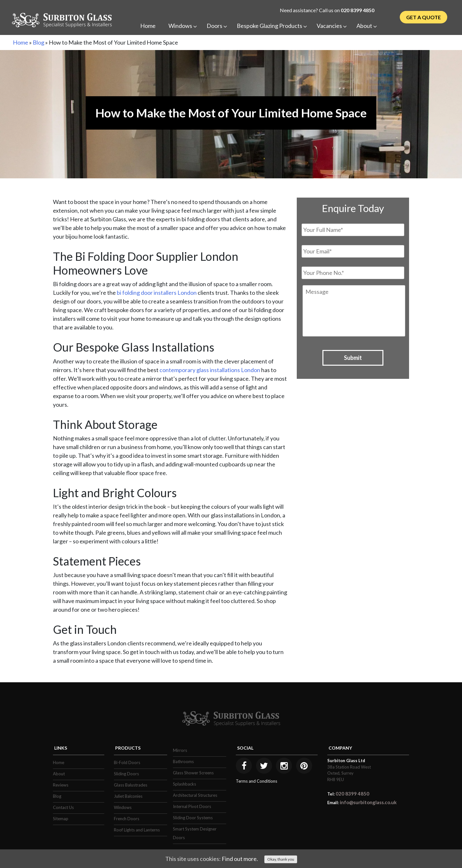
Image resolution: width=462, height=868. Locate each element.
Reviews (61, 785)
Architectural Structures (195, 795)
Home (21, 42)
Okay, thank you (281, 859)
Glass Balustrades (131, 785)
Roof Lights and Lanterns (137, 830)
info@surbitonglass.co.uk (368, 802)
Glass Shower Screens (193, 773)
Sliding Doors (126, 774)
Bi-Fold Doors (127, 762)
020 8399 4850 (358, 10)
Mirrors (180, 750)
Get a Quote (424, 17)
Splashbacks (184, 784)
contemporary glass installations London (210, 370)
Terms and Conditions (257, 781)
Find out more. (240, 859)
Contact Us (63, 807)
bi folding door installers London (157, 293)
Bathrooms (183, 762)
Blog (38, 42)
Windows (123, 807)
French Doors (127, 819)
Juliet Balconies (128, 796)
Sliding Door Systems (193, 818)
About (59, 774)
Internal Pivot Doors (192, 806)
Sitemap (61, 819)
